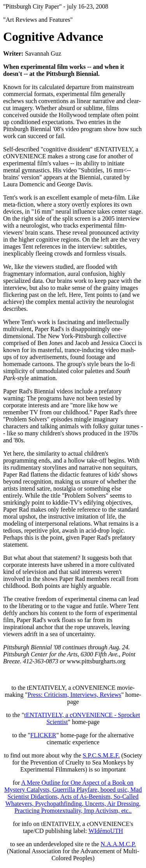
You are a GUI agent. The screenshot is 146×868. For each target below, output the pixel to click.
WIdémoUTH (106, 831)
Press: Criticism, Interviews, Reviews (74, 695)
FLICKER (43, 735)
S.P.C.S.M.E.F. (101, 755)
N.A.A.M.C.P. (118, 844)
